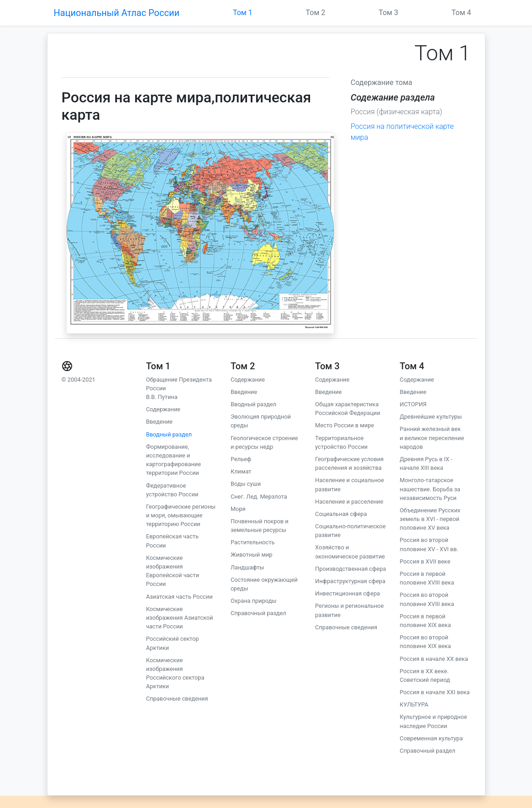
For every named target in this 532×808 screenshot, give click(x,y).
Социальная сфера (341, 514)
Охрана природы (253, 601)
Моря (238, 509)
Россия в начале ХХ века (434, 659)
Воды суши (246, 484)
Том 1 (243, 13)
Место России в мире (345, 425)
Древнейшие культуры (431, 417)
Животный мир (252, 555)
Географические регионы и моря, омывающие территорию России (181, 515)
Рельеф (241, 459)
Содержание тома (382, 82)
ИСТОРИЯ (413, 404)
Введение (159, 422)
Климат (241, 471)
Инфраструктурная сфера (350, 581)
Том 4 (461, 13)
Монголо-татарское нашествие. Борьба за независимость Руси (430, 489)
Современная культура (431, 738)
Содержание (163, 409)
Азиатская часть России (179, 597)
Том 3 (388, 13)
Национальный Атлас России (117, 13)
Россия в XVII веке (425, 561)
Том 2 (316, 13)
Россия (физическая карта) (396, 112)
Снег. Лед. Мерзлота (259, 497)
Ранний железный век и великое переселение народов (432, 438)
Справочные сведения (177, 699)
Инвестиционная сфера (348, 593)
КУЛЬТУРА (414, 704)
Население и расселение (349, 502)
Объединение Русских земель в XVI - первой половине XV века (430, 519)
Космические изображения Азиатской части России (180, 618)
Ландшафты (247, 567)
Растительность (253, 542)
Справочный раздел (258, 613)
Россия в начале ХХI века (435, 692)
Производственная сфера (350, 569)
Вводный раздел (169, 434)
